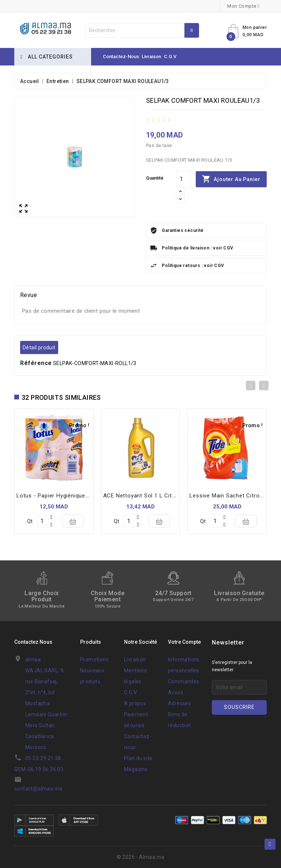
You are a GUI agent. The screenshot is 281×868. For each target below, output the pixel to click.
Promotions (94, 660)
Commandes (184, 681)
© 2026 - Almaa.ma (141, 857)
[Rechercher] (142, 30)
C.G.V (170, 57)
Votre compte (184, 642)
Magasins (136, 769)
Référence (36, 363)
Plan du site (138, 758)
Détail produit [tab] (39, 347)
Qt (30, 521)
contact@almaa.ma (38, 789)
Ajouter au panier (231, 179)
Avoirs (176, 692)
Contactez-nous (121, 57)
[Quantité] (184, 179)
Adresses (179, 703)
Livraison (151, 57)
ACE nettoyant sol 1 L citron (142, 496)
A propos (135, 703)
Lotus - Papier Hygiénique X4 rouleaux (68, 496)
